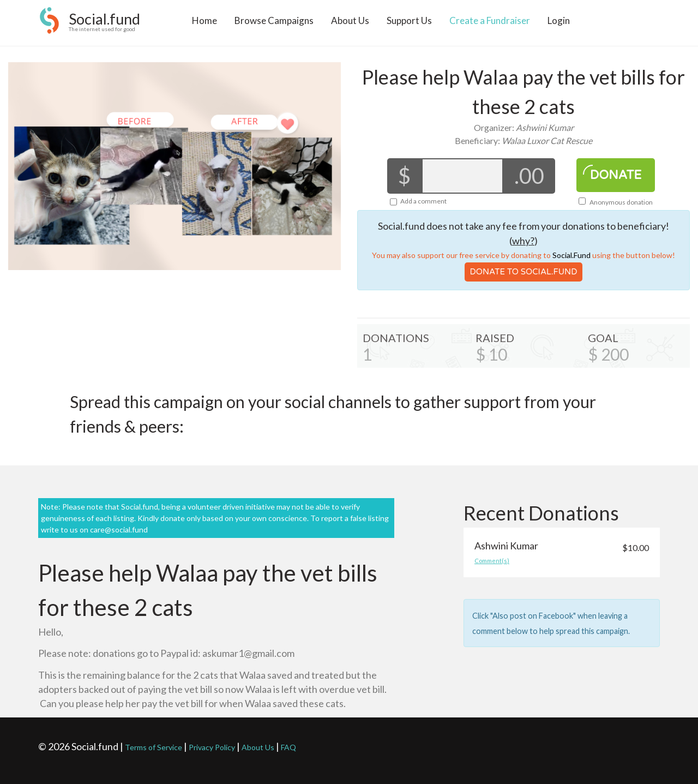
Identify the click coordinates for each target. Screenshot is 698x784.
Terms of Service (154, 747)
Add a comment (423, 201)
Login (559, 25)
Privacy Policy (212, 747)
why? (523, 241)
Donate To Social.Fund (524, 272)
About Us (350, 25)
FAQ (288, 747)
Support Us (409, 25)
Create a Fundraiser (490, 25)
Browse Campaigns (274, 25)
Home (204, 25)
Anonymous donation (616, 202)
